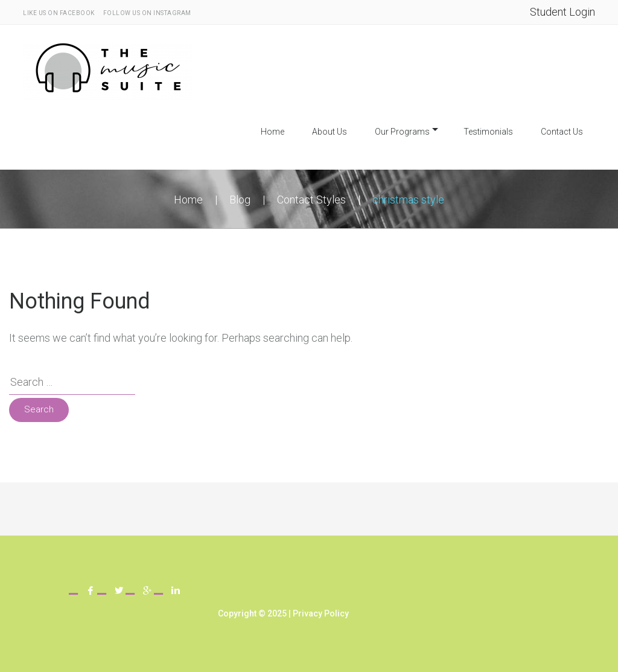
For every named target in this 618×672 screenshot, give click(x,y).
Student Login (562, 12)
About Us (330, 132)
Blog (240, 200)
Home (272, 132)
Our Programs (402, 132)
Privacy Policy (321, 613)
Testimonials (488, 132)
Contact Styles (311, 200)
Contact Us (562, 132)
